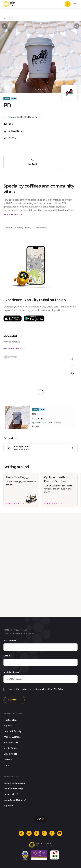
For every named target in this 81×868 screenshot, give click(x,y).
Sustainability (11, 742)
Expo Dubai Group (13, 789)
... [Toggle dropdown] (4, 18)
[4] (45, 90)
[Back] (5, 26)
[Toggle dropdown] (10, 18)
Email (7, 656)
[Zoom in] (72, 359)
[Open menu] (75, 4)
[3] (43, 90)
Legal (6, 765)
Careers (8, 759)
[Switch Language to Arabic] (41, 819)
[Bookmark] (76, 26)
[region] (40, 392)
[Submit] (14, 700)
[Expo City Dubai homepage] (9, 4)
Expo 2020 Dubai (15, 800)
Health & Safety (12, 731)
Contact (32, 162)
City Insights (10, 754)
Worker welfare (12, 737)
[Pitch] (72, 373)
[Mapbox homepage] (11, 357)
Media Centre (11, 748)
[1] (38, 90)
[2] (41, 90)
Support (8, 726)
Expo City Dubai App (15, 783)
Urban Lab (11, 794)
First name (10, 640)
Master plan (10, 720)
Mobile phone (11, 672)
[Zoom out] (72, 366)
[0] (36, 90)
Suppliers (8, 806)
